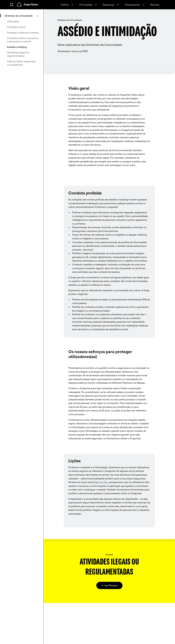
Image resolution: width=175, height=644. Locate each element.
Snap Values (31, 5)
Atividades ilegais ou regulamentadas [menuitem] (18, 54)
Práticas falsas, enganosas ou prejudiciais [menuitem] (21, 63)
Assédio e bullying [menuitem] (17, 47)
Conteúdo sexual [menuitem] (16, 27)
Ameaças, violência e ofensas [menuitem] (23, 33)
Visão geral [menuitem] (13, 21)
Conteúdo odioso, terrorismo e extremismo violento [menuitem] (23, 40)
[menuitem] (22, 16)
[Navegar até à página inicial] (19, 5)
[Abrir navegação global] (12, 5)
